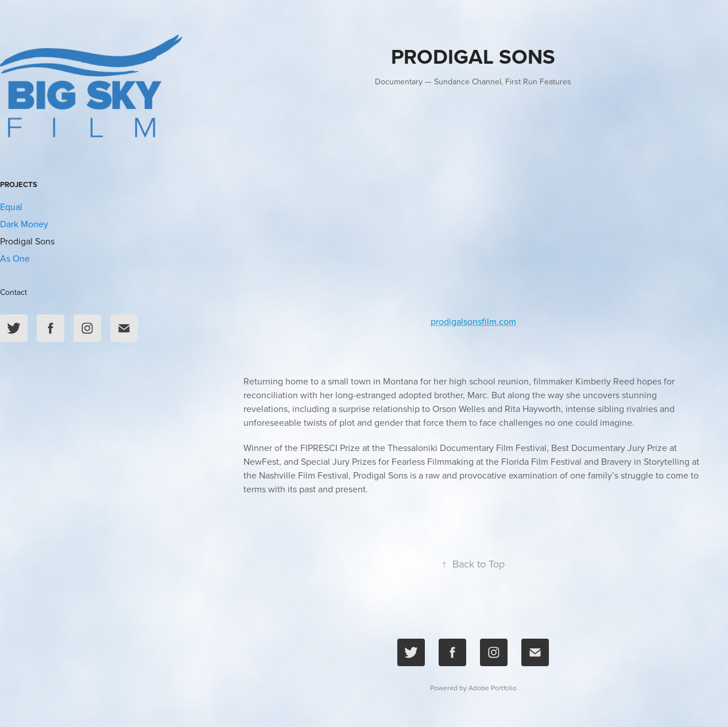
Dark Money (24, 224)
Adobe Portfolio (493, 688)
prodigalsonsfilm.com (473, 321)
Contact (13, 292)
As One (15, 258)
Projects (19, 184)
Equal (11, 207)
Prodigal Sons (27, 241)
